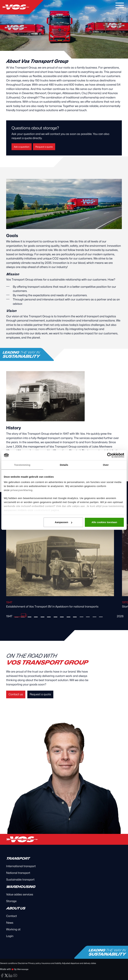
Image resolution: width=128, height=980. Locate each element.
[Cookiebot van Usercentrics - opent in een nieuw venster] (110, 455)
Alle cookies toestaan (104, 522)
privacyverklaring (21, 490)
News (10, 923)
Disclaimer (23, 963)
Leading (21, 355)
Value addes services (20, 894)
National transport (18, 873)
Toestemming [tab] (22, 465)
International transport (21, 866)
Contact (11, 916)
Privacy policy (35, 963)
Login (10, 936)
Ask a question (22, 147)
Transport (18, 858)
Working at (13, 929)
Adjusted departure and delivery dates (79, 963)
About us (16, 908)
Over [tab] (106, 465)
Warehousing (21, 887)
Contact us (16, 694)
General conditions (9, 963)
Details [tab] (64, 465)
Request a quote (44, 147)
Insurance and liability (51, 963)
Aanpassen (63, 522)
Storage (11, 901)
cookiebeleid (42, 510)
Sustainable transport (20, 880)
